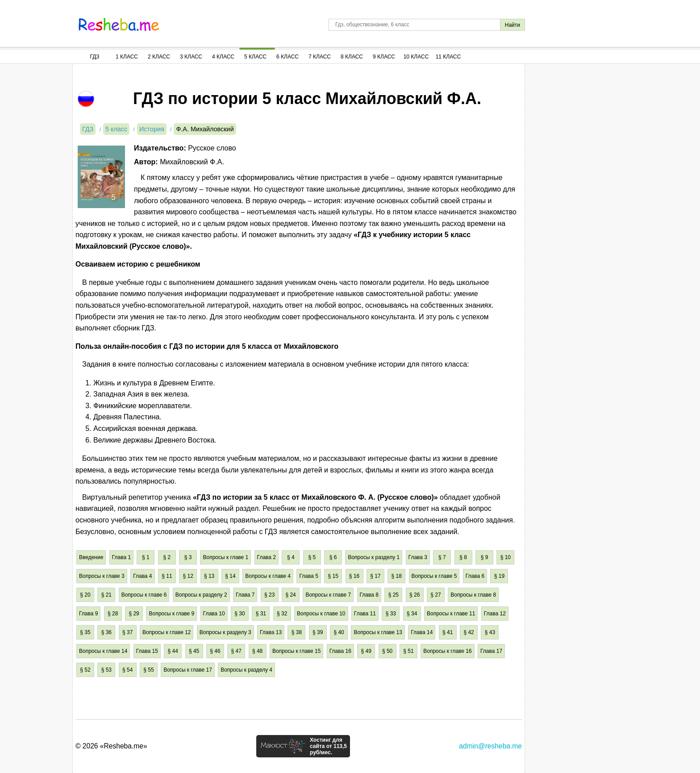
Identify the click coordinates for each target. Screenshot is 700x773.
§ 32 (282, 614)
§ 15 (333, 576)
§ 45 (194, 651)
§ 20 (85, 595)
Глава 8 (369, 595)
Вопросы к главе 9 (171, 614)
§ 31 (261, 614)
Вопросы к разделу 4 (246, 670)
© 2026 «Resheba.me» (111, 746)
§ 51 (408, 651)
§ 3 (188, 557)
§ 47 (236, 651)
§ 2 (167, 557)
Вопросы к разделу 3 (225, 632)
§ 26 (415, 595)
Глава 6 (475, 576)
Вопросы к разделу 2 (201, 595)
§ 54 (127, 670)
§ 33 (391, 614)
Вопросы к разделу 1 (374, 557)
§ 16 (354, 576)
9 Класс (384, 57)
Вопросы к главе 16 (447, 651)
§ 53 (106, 670)
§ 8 (463, 557)
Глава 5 (308, 576)
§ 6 (333, 557)
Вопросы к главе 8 (473, 595)
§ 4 (291, 557)
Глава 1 (121, 557)
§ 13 (209, 576)
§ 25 (394, 595)
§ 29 (134, 614)
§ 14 (230, 576)
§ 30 (240, 614)
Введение (91, 557)
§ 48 (257, 651)
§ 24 (290, 595)
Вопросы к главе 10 (321, 614)
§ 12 (188, 576)
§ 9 (485, 557)
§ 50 (387, 651)
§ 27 (435, 595)
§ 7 (442, 557)
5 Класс (255, 57)
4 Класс (223, 57)
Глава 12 (495, 614)
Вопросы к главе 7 (328, 595)
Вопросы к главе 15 (296, 651)
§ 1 (146, 557)
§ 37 (127, 632)
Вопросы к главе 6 (144, 595)
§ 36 (106, 632)
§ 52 (85, 670)
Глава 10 (214, 614)
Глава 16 (340, 651)
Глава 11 (365, 614)
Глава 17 (491, 651)
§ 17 (375, 576)
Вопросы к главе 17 (187, 670)
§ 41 (448, 632)
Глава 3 (418, 557)
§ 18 (397, 576)
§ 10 (506, 557)
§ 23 (269, 595)
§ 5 (312, 557)
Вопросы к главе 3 (102, 576)
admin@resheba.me (490, 746)
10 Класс (416, 57)
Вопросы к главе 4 (268, 576)
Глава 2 (267, 557)
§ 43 (490, 632)
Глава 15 (147, 651)
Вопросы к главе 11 (451, 614)
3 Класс (191, 57)
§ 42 (469, 632)
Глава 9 (88, 614)
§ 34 (412, 614)
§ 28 (113, 614)
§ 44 (173, 651)
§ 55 (148, 670)
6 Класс (287, 57)
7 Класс (320, 57)
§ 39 (318, 632)
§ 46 (215, 651)
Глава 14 (422, 632)
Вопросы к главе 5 (434, 576)
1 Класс (127, 57)
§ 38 (297, 632)
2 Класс (159, 57)
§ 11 (167, 576)
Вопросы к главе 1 (225, 557)
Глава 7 (245, 595)
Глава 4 (142, 576)
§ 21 (106, 595)
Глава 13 (271, 632)
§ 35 (85, 632)
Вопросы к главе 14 (103, 651)
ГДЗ (94, 57)
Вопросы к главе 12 (167, 632)
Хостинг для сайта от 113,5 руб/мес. (328, 746)
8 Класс (352, 57)
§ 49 (366, 651)
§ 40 (339, 632)
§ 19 (499, 576)
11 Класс (448, 57)
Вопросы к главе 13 (378, 632)
